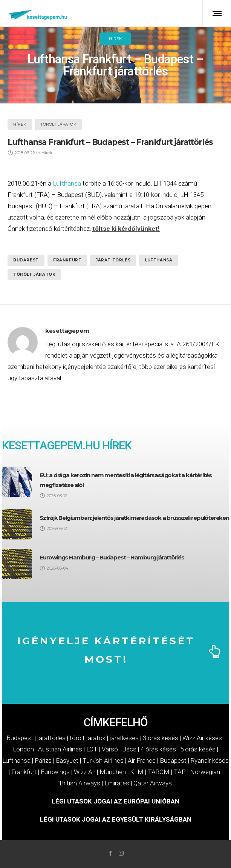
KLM (137, 772)
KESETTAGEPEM (42, 445)
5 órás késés (198, 749)
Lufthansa (67, 183)
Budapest (26, 260)
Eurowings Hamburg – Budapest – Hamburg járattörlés (112, 557)
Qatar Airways (153, 783)
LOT (92, 749)
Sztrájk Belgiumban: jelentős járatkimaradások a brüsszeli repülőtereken (134, 518)
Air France (142, 760)
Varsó (110, 749)
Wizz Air (85, 772)
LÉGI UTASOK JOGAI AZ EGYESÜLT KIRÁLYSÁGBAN (116, 819)
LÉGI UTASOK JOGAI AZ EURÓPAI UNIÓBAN (115, 801)
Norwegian (205, 772)
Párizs (43, 760)
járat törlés (113, 260)
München (113, 772)
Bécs (129, 749)
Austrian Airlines (60, 749)
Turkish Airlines (103, 760)
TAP (180, 772)
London (23, 749)
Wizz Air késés (202, 738)
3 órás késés (161, 738)
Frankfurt (67, 260)
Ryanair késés (210, 760)
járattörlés (51, 738)
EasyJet (67, 760)
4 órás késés (158, 749)
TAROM (159, 772)
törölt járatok (34, 274)
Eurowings (55, 772)
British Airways (80, 783)
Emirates (117, 783)
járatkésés (124, 738)
